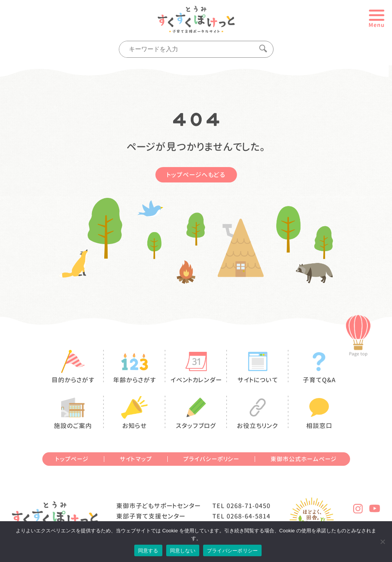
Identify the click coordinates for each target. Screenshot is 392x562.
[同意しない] (382, 542)
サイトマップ (136, 459)
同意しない (183, 551)
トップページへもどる (196, 175)
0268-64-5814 (249, 516)
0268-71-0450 (249, 506)
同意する (148, 551)
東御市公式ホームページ (304, 459)
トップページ (72, 459)
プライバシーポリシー (211, 459)
